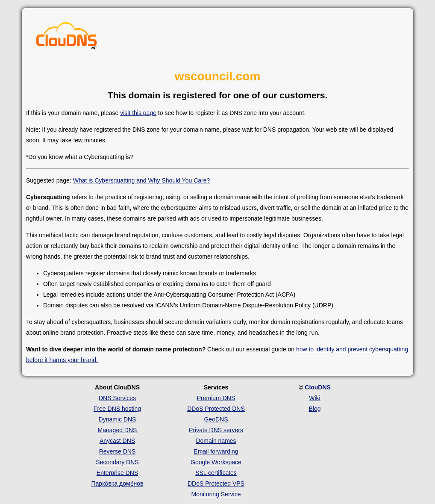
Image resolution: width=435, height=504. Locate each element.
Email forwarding (216, 451)
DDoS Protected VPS (216, 483)
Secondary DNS (117, 462)
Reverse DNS (118, 451)
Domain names (216, 441)
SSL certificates (216, 473)
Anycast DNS (117, 441)
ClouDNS (318, 387)
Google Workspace (216, 462)
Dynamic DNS (118, 419)
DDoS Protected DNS (216, 409)
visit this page (138, 113)
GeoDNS (216, 419)
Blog (314, 409)
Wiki (314, 398)
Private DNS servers (216, 430)
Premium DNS (216, 398)
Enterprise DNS (117, 473)
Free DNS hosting (117, 409)
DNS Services (117, 398)
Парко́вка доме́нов (118, 483)
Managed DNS (118, 430)
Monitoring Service (216, 494)
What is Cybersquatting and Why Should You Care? (142, 180)
